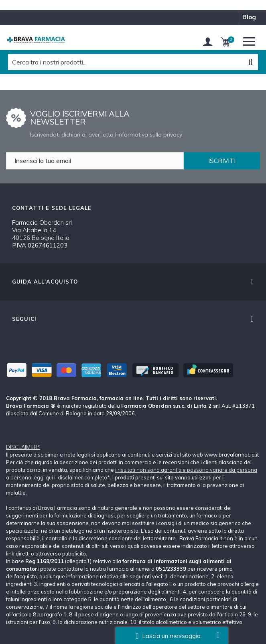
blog (249, 17)
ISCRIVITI (222, 161)
